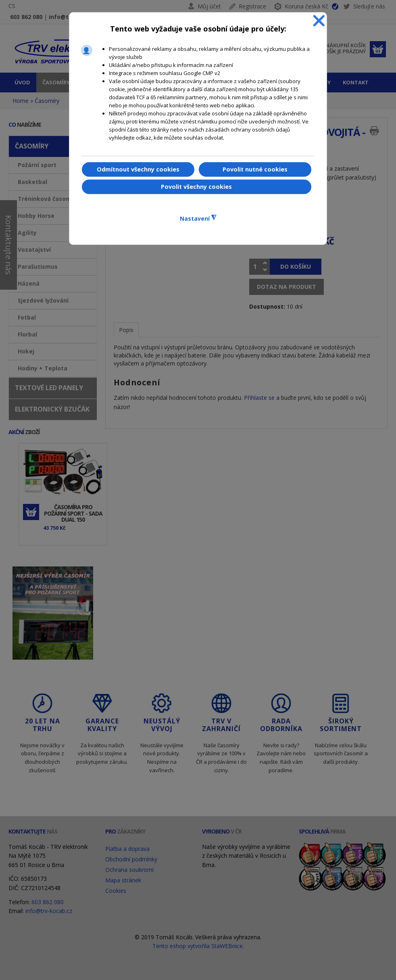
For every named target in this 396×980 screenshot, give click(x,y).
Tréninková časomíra (48, 199)
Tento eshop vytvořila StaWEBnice (198, 946)
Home (21, 101)
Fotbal (27, 317)
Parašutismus (38, 266)
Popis (126, 330)
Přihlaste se (259, 398)
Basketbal (32, 182)
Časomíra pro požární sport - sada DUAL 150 (73, 513)
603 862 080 (26, 17)
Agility (27, 233)
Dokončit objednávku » (378, 49)
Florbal (27, 334)
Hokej (26, 351)
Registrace (252, 6)
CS (12, 6)
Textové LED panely (49, 388)
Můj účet (209, 6)
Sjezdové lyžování (43, 300)
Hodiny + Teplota (43, 368)
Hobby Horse (36, 216)
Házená (29, 283)
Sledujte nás (364, 8)
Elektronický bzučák (52, 409)
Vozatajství (34, 250)
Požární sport (37, 165)
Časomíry (47, 101)
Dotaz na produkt (287, 287)
